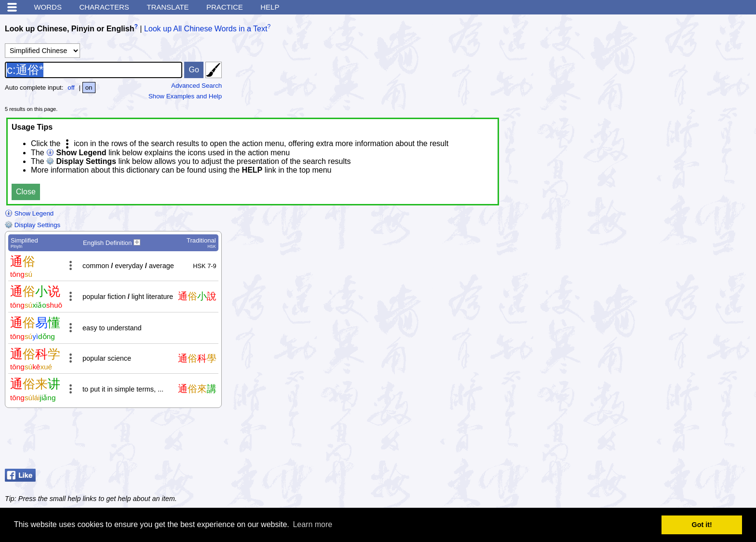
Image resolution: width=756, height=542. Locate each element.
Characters (104, 7)
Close (26, 192)
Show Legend (29, 213)
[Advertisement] (674, 441)
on (89, 88)
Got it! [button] (702, 525)
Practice (225, 7)
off (71, 88)
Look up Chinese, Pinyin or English (69, 29)
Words (48, 7)
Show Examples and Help (185, 96)
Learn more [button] (312, 524)
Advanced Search (196, 86)
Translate (168, 7)
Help (270, 7)
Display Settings (33, 225)
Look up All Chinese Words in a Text (206, 29)
